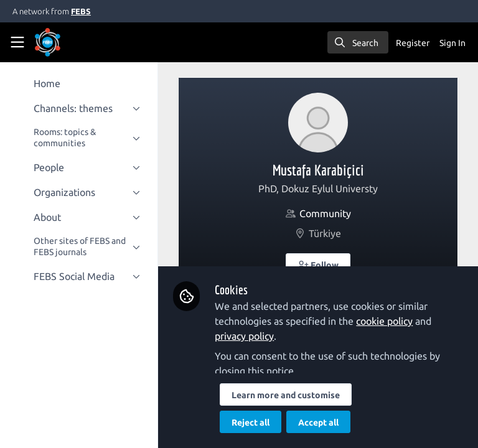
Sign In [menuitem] (452, 43)
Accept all (320, 422)
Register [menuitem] (413, 43)
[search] (358, 42)
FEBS (81, 11)
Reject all (252, 422)
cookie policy (386, 321)
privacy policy (246, 336)
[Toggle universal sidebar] (17, 42)
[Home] (65, 42)
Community (326, 213)
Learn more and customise (287, 395)
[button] (319, 264)
